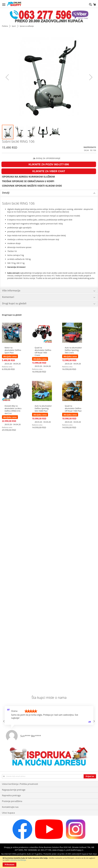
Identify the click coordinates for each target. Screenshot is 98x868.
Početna (5, 26)
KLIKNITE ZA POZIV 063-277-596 (49, 164)
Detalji (6, 193)
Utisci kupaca (8, 813)
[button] (20, 132)
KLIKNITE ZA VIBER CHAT (49, 171)
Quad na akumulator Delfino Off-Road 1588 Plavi (73, 408)
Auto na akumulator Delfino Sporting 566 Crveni (73, 350)
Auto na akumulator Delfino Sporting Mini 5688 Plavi (43, 408)
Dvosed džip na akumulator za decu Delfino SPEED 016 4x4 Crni (13, 410)
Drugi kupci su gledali (14, 303)
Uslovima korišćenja (18, 860)
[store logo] (14, 4)
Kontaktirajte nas (10, 807)
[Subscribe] (90, 776)
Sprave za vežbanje (27, 26)
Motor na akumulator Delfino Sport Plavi (13, 350)
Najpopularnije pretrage (14, 790)
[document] (49, 862)
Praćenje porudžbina (12, 801)
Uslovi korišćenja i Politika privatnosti (20, 784)
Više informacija (11, 290)
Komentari (8, 297)
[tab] (49, 193)
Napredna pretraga (11, 795)
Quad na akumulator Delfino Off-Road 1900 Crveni (43, 351)
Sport (14, 26)
